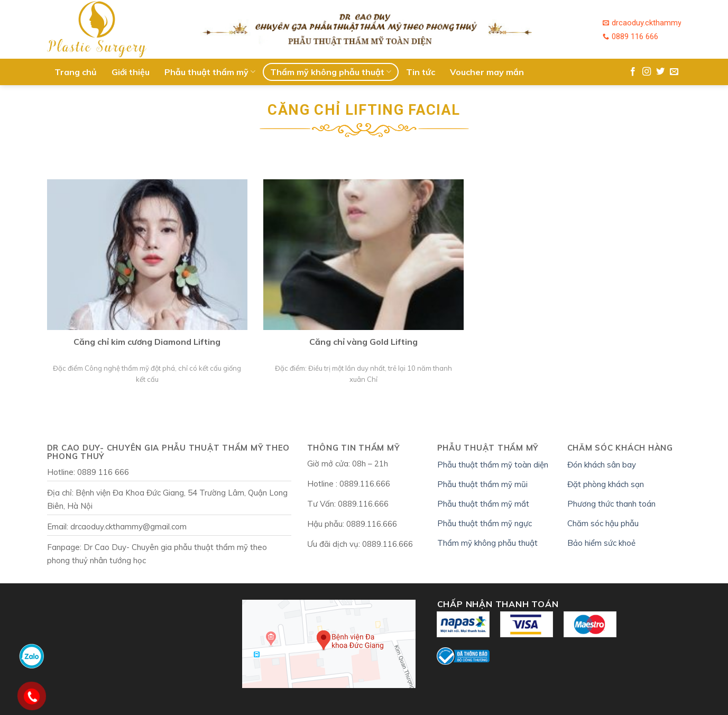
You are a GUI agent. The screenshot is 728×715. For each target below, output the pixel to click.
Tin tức (421, 72)
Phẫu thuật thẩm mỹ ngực (485, 523)
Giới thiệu (131, 72)
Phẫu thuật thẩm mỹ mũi (482, 484)
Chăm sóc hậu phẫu (603, 523)
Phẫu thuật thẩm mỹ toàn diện (493, 465)
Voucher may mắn (487, 72)
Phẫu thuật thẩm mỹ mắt (483, 504)
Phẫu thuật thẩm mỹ (210, 72)
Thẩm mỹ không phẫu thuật (331, 72)
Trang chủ (76, 72)
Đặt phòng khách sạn (606, 484)
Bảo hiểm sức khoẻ (601, 543)
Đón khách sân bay (602, 465)
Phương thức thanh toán (611, 504)
